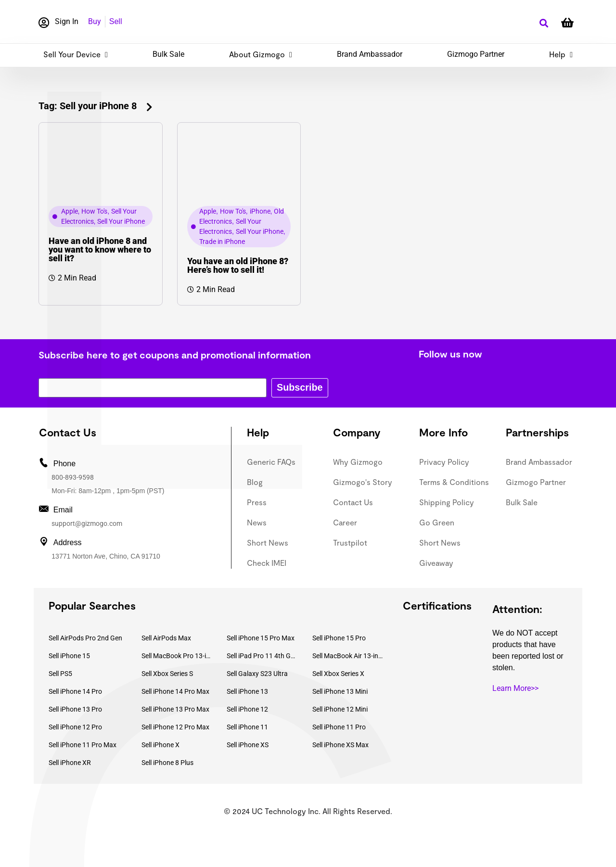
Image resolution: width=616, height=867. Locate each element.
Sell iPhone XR (70, 763)
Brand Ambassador (370, 54)
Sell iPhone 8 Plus (167, 763)
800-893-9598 (73, 477)
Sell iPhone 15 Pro (339, 638)
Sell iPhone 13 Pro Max (175, 709)
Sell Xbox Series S (167, 674)
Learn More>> (515, 688)
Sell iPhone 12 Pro (75, 727)
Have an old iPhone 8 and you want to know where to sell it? (100, 249)
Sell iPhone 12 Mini (340, 709)
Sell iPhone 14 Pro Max (175, 691)
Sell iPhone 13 (247, 691)
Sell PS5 (60, 674)
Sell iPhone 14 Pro (75, 691)
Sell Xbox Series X (338, 674)
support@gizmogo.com (87, 523)
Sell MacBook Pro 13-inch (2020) (177, 656)
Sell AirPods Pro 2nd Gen (85, 638)
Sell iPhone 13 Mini (340, 691)
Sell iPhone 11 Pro (339, 727)
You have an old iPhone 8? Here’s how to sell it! (238, 265)
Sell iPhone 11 (247, 727)
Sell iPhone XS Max (340, 745)
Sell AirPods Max (166, 638)
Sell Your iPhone (121, 221)
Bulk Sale (168, 54)
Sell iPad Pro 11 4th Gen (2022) (262, 656)
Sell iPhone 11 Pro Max (83, 745)
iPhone (260, 211)
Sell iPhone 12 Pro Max (175, 727)
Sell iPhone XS (248, 745)
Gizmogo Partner (476, 54)
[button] (544, 23)
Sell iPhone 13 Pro (75, 709)
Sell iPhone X (160, 745)
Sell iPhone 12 (247, 709)
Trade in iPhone (222, 242)
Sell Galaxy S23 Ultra (257, 674)
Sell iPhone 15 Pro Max (261, 638)
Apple (70, 211)
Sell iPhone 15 (69, 656)
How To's (94, 211)
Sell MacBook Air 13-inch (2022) (348, 656)
